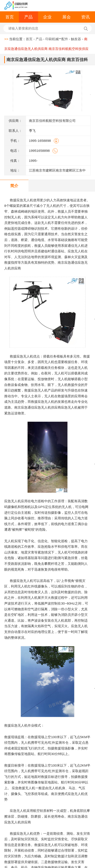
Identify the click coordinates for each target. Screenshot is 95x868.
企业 (47, 17)
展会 (67, 17)
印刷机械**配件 (57, 39)
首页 (10, 17)
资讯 (85, 17)
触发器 (76, 39)
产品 (28, 17)
